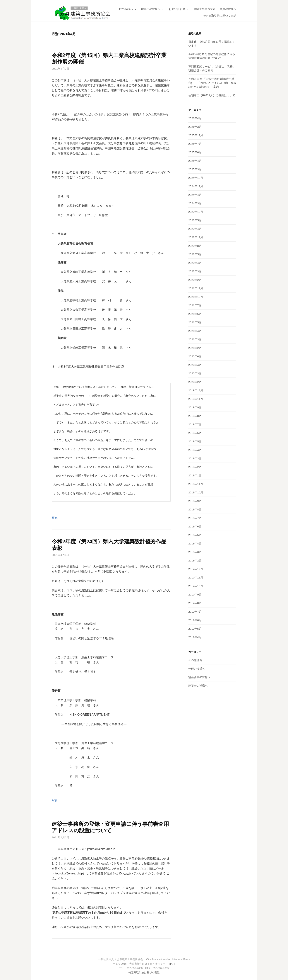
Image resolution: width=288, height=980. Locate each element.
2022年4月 (195, 263)
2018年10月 (196, 492)
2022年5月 (195, 254)
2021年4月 (195, 331)
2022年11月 (196, 237)
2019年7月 (195, 424)
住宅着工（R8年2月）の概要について (212, 95)
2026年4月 (195, 118)
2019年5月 (195, 441)
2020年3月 (195, 373)
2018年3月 (195, 552)
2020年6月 (195, 356)
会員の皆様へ (228, 9)
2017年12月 (196, 569)
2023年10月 (196, 212)
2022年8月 (195, 246)
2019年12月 (196, 390)
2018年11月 (196, 484)
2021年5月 (195, 322)
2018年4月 (195, 543)
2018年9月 (195, 501)
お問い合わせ (177, 9)
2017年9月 (195, 594)
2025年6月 (195, 152)
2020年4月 (195, 365)
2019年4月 (195, 450)
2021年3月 (195, 339)
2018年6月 (195, 526)
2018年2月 (195, 560)
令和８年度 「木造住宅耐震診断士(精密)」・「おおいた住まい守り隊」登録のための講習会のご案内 (212, 83)
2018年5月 (195, 535)
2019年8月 (195, 416)
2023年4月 (195, 229)
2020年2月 (195, 382)
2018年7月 (195, 518)
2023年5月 (195, 220)
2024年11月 (196, 186)
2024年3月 (195, 203)
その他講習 (195, 660)
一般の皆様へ (125, 9)
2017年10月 (196, 586)
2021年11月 (196, 288)
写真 (55, 518)
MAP (171, 964)
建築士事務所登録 (205, 9)
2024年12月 (196, 178)
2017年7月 (195, 612)
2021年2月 (195, 348)
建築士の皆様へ (151, 9)
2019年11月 (196, 399)
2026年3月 (195, 127)
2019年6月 (195, 433)
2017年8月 (195, 603)
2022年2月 (195, 280)
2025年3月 (195, 169)
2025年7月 (195, 144)
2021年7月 (195, 305)
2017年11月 (196, 577)
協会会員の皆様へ (199, 677)
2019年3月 (195, 458)
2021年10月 (196, 297)
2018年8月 (195, 509)
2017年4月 (195, 637)
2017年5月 (195, 629)
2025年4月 (195, 161)
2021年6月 (195, 314)
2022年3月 (195, 271)
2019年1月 (195, 475)
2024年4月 (195, 195)
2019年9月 (195, 407)
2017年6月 (195, 620)
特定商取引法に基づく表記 (220, 16)
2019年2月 (195, 467)
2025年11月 (196, 135)
